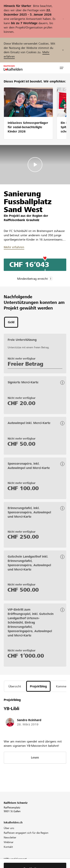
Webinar (9, 842)
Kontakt (8, 847)
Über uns (9, 828)
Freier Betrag (25, 364)
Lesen (35, 758)
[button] (62, 68)
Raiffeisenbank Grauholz (21, 220)
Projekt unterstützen (15, 865)
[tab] (11, 322)
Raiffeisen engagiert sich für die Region (26, 833)
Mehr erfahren (14, 247)
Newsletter (10, 837)
